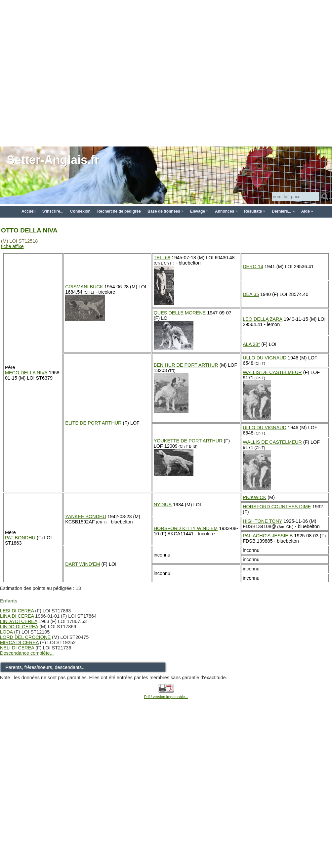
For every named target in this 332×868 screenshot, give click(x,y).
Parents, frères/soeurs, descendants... (45, 667)
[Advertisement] (73, 73)
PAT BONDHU (20, 538)
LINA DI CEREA (17, 616)
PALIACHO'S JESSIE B (268, 536)
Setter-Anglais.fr (53, 160)
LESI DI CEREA (17, 611)
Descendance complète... (27, 653)
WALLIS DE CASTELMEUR (272, 372)
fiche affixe (12, 246)
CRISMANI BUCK (84, 287)
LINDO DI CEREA (19, 627)
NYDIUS (163, 505)
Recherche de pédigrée (119, 211)
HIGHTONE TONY (262, 521)
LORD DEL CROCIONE (25, 637)
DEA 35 (251, 294)
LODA (6, 632)
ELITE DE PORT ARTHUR (93, 423)
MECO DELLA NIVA (26, 373)
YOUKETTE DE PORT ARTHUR (188, 441)
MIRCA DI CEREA (19, 642)
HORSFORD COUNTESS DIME (277, 507)
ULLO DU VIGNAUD (265, 358)
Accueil (29, 211)
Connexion (80, 211)
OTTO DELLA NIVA (29, 230)
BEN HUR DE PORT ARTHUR (186, 365)
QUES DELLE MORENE (180, 313)
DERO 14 (253, 267)
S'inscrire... (53, 211)
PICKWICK (254, 497)
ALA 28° (251, 344)
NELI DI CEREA (17, 648)
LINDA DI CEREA (19, 621)
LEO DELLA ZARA (263, 319)
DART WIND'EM (83, 564)
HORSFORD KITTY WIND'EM (186, 528)
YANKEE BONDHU (86, 517)
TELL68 (162, 258)
